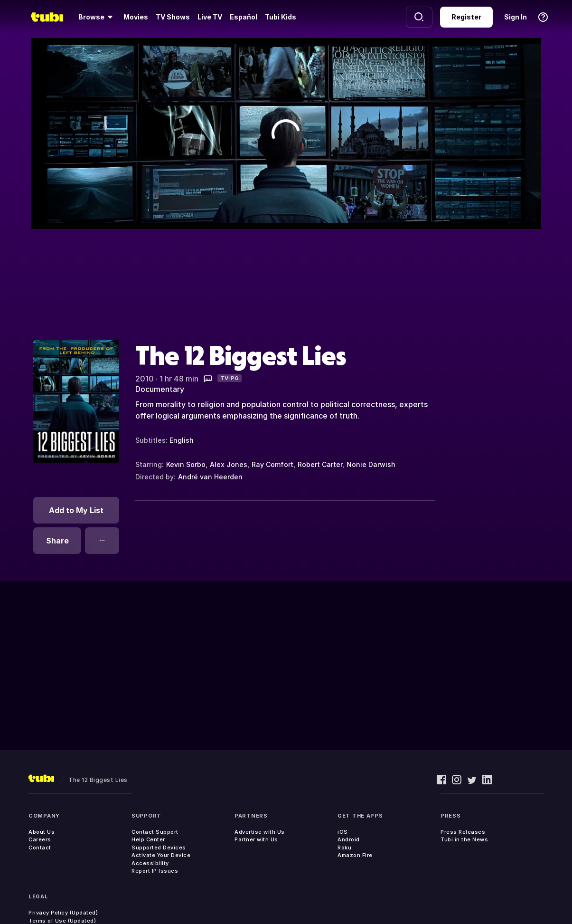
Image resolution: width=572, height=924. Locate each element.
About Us (42, 832)
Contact (40, 848)
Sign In (516, 17)
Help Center (148, 839)
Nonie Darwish (371, 464)
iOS (343, 832)
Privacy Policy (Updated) (63, 913)
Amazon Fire (355, 855)
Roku (344, 848)
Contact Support (155, 832)
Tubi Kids (281, 17)
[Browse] (97, 17)
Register (466, 17)
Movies (136, 17)
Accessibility (150, 863)
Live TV (210, 17)
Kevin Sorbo (186, 464)
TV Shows (173, 17)
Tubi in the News (464, 839)
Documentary (160, 389)
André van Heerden (210, 477)
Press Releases (463, 832)
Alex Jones (229, 464)
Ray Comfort (272, 464)
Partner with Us (256, 839)
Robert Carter (320, 464)
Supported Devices (159, 848)
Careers (40, 839)
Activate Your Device (161, 855)
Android (349, 839)
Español (244, 17)
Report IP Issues (155, 871)
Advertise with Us (260, 832)
